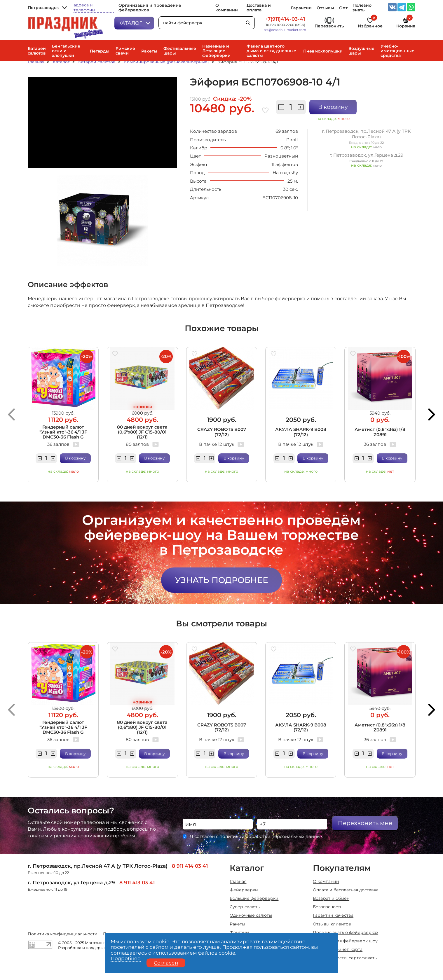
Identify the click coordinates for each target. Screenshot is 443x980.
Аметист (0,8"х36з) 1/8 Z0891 (380, 432)
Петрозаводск (47, 8)
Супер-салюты (245, 907)
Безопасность (328, 907)
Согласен (166, 963)
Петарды (100, 51)
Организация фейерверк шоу (345, 941)
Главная (36, 62)
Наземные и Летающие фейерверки (216, 51)
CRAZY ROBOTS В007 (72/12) (222, 432)
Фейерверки (244, 890)
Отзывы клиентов (332, 924)
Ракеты (149, 51)
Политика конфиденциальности (63, 934)
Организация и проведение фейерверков (150, 8)
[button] (12, 415)
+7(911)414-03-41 (285, 19)
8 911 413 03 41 (137, 882)
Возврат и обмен (331, 898)
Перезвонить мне (365, 823)
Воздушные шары (361, 51)
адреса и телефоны (84, 7)
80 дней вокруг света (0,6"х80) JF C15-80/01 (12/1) (142, 432)
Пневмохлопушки (323, 51)
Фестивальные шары (180, 51)
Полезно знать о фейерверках (346, 932)
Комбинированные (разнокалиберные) (166, 62)
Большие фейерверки (254, 898)
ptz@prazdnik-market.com (285, 30)
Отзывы (325, 8)
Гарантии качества (333, 915)
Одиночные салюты (251, 915)
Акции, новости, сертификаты (345, 958)
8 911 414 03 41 (190, 866)
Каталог (134, 23)
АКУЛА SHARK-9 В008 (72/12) (301, 432)
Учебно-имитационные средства (397, 51)
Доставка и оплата (259, 8)
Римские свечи (125, 51)
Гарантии (301, 8)
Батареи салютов (37, 51)
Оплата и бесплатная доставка (346, 890)
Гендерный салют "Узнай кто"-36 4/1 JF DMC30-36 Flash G (63, 432)
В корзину (333, 107)
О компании (227, 8)
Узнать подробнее (222, 580)
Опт (343, 8)
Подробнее (126, 959)
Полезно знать (362, 8)
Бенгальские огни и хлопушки (66, 51)
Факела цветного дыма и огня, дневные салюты (271, 51)
